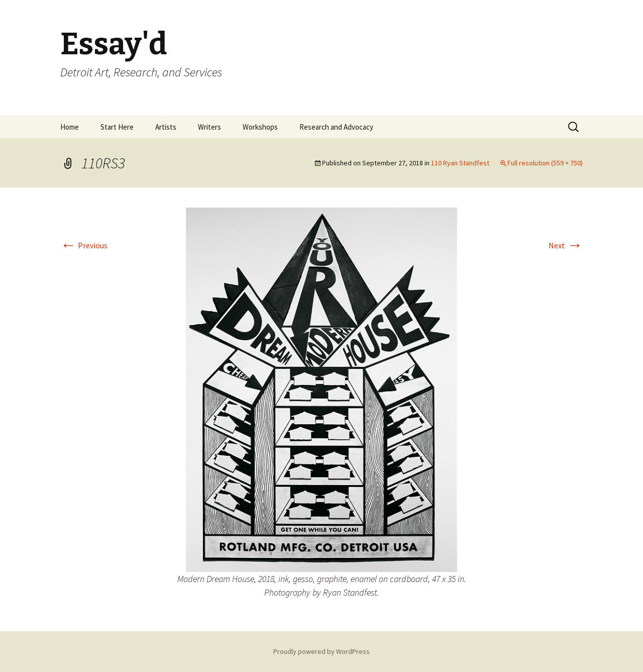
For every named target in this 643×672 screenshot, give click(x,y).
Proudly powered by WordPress (321, 651)
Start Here (117, 127)
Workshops (260, 127)
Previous (84, 245)
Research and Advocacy (336, 127)
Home (70, 127)
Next (566, 245)
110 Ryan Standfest (460, 163)
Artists (166, 127)
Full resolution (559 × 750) (545, 163)
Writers (209, 127)
